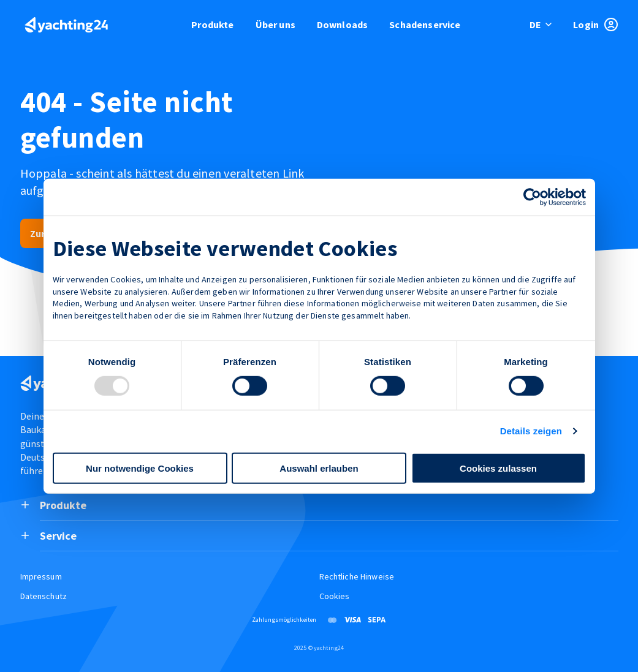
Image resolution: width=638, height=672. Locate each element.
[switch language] (541, 25)
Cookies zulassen (498, 468)
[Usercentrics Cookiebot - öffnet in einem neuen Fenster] (532, 197)
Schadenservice (425, 25)
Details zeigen (531, 431)
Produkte (212, 25)
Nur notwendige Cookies (140, 468)
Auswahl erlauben (319, 468)
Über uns (275, 25)
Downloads (342, 25)
